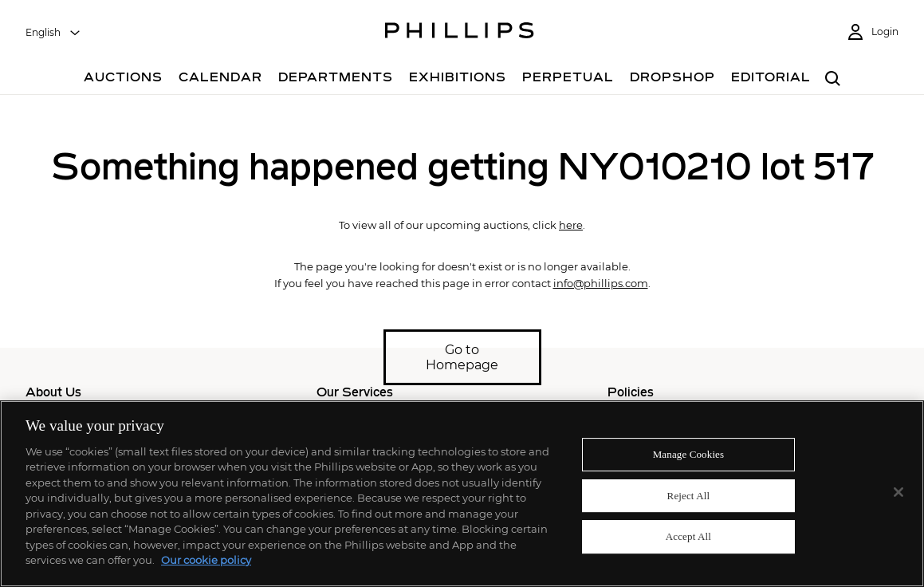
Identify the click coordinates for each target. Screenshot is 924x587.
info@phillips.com (601, 283)
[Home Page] (460, 33)
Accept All (688, 536)
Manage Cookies (689, 454)
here (571, 225)
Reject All (689, 496)
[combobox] (53, 33)
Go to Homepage (462, 357)
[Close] (898, 492)
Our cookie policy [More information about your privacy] (206, 560)
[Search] (834, 79)
